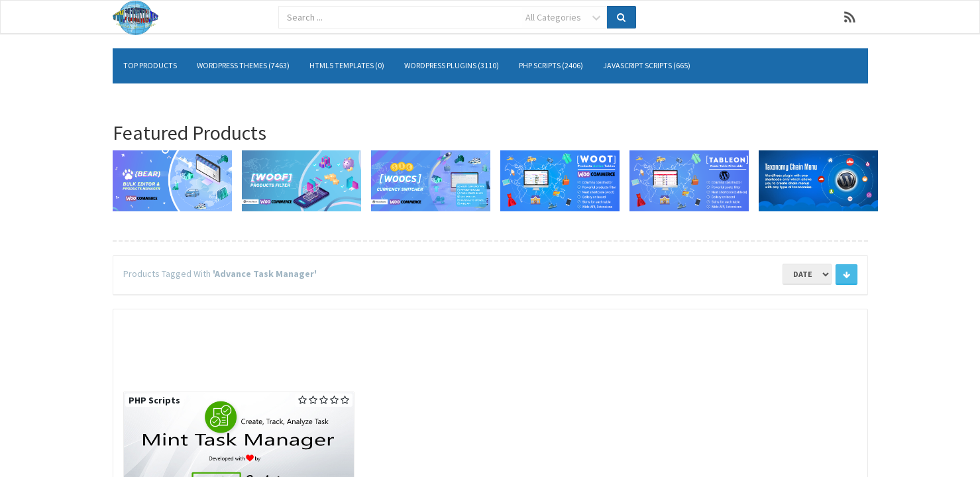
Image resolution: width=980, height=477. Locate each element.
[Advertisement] (490, 348)
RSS (850, 17)
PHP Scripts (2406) (551, 65)
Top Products (150, 65)
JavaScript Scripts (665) (647, 65)
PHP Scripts (154, 400)
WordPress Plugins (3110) (452, 65)
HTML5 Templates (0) (347, 65)
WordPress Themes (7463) (243, 65)
